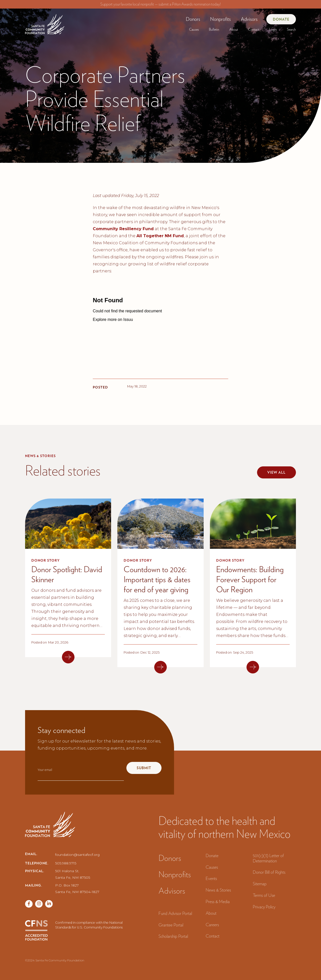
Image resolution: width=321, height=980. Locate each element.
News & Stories (218, 890)
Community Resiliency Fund (123, 229)
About (234, 29)
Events (211, 878)
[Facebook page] (29, 904)
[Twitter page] (39, 904)
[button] (193, 19)
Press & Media (218, 901)
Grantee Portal (171, 925)
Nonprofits (220, 19)
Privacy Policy (264, 907)
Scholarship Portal (173, 936)
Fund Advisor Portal (175, 913)
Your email (45, 770)
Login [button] (273, 29)
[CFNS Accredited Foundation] (36, 930)
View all (276, 472)
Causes (194, 29)
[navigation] (45, 22)
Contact (254, 29)
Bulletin (214, 29)
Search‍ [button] (291, 29)
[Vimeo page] (49, 904)
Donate (281, 19)
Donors (193, 19)
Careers (212, 925)
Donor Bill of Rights (269, 872)
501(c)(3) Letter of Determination (268, 858)
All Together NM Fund (160, 236)
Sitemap (260, 884)
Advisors (249, 19)
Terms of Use (264, 895)
